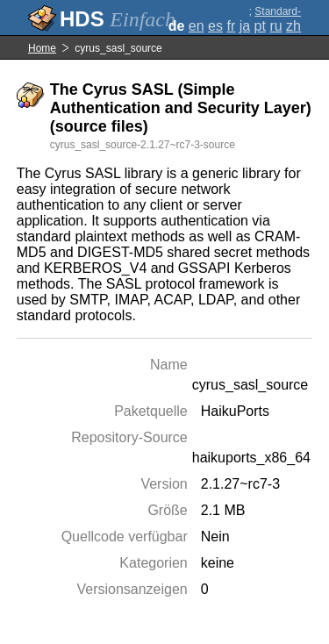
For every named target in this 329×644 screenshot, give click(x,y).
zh (293, 26)
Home (42, 48)
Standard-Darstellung (274, 18)
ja (245, 26)
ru (275, 26)
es (215, 26)
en (197, 26)
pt (260, 26)
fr (231, 26)
